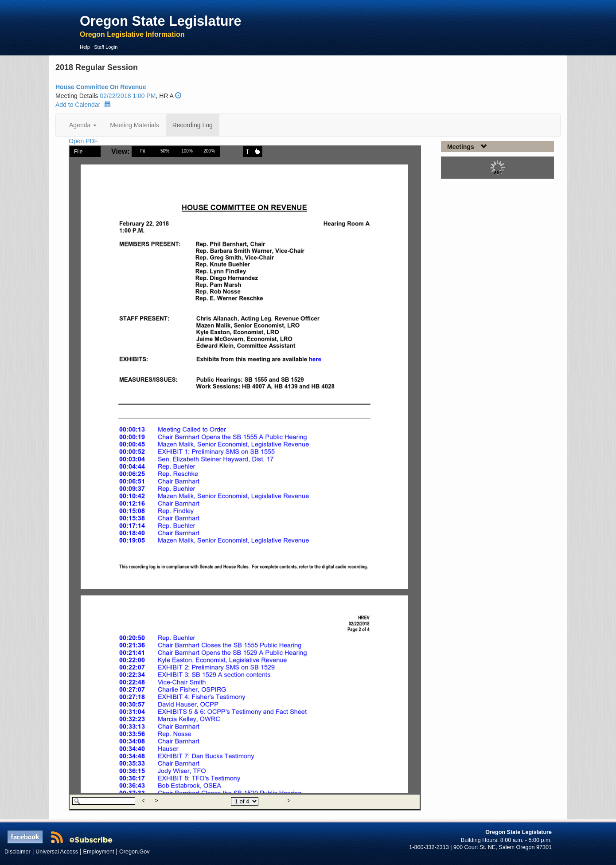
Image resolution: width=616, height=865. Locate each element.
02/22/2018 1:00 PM (128, 96)
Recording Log (193, 125)
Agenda (83, 125)
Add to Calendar (83, 105)
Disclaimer (18, 852)
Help (85, 47)
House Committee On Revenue (101, 87)
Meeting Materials (135, 125)
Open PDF (83, 141)
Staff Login (106, 47)
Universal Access (57, 852)
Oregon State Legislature (161, 21)
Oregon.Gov (135, 852)
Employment (99, 852)
